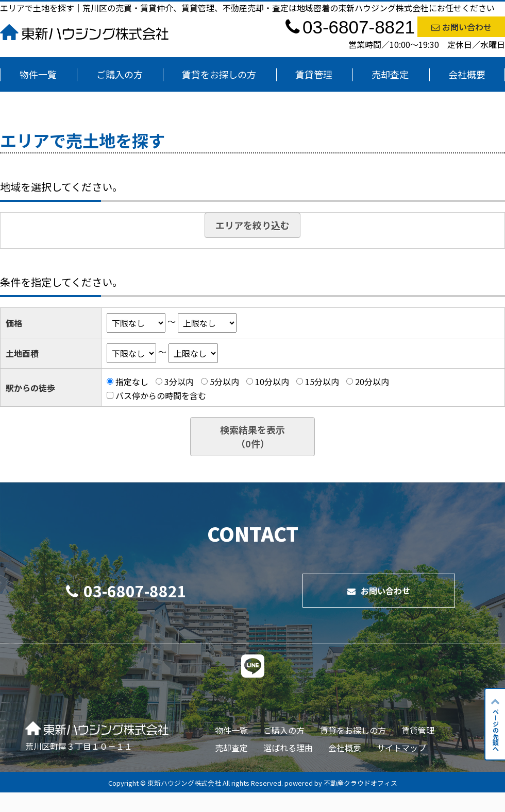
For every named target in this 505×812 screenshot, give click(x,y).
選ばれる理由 (288, 748)
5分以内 (224, 382)
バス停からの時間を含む (161, 395)
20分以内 (372, 382)
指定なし (132, 382)
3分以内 (179, 382)
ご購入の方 (120, 74)
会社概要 (467, 74)
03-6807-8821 (126, 591)
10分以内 (272, 382)
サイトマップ (401, 748)
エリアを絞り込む (252, 225)
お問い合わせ (461, 27)
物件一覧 (38, 74)
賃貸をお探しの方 (219, 74)
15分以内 (322, 382)
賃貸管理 (314, 74)
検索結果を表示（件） (252, 436)
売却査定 (390, 74)
